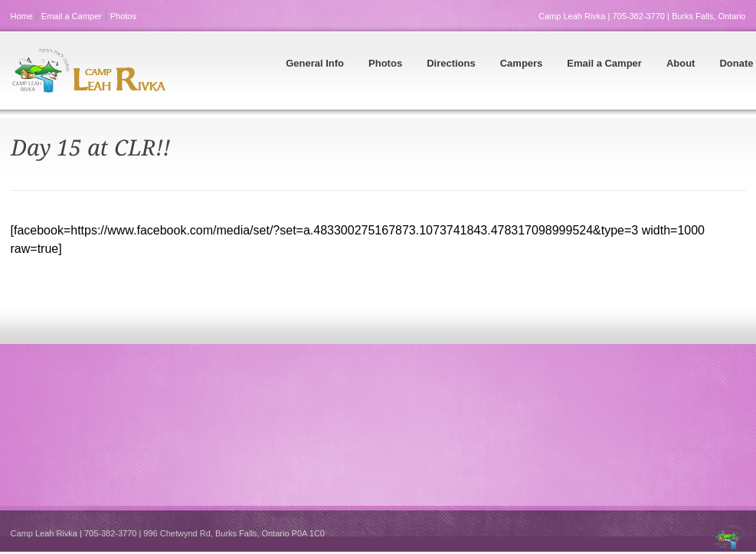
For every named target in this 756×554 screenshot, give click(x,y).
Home (22, 16)
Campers (522, 63)
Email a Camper (72, 16)
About (681, 63)
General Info (315, 63)
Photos (123, 16)
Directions (451, 63)
